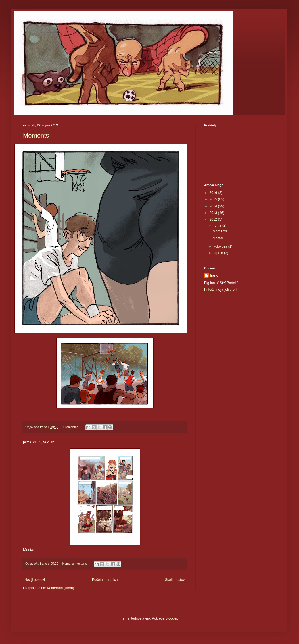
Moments (36, 135)
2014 (214, 206)
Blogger (171, 618)
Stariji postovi (175, 580)
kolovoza (221, 246)
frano (214, 275)
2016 (214, 193)
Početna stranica (105, 580)
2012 (214, 219)
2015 (214, 199)
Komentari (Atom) (60, 588)
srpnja (219, 253)
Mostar (218, 238)
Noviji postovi (35, 580)
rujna (218, 225)
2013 (214, 213)
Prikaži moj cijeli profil (221, 290)
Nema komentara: (75, 564)
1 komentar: (71, 427)
